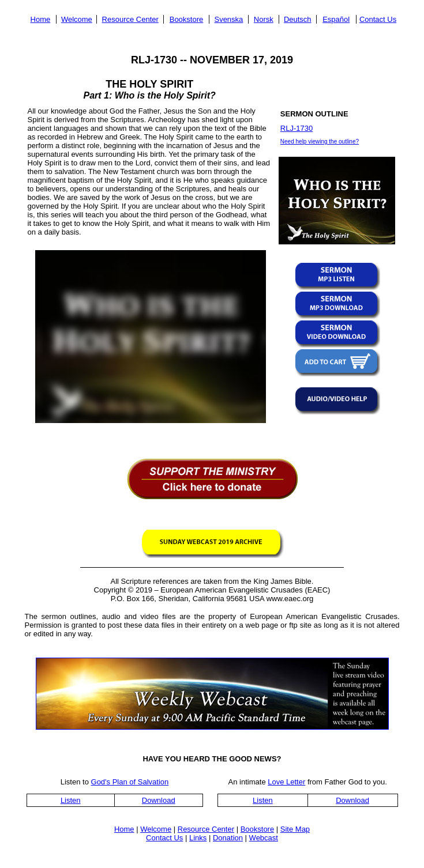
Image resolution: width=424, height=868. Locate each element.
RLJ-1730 (297, 128)
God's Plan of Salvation (130, 782)
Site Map (295, 829)
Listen (71, 800)
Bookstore (187, 19)
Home (41, 19)
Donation (228, 838)
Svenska (228, 19)
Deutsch (298, 19)
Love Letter (286, 782)
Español (336, 19)
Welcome (77, 19)
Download (159, 800)
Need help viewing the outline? (320, 141)
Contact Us (378, 19)
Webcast (264, 838)
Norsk (264, 19)
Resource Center (130, 19)
